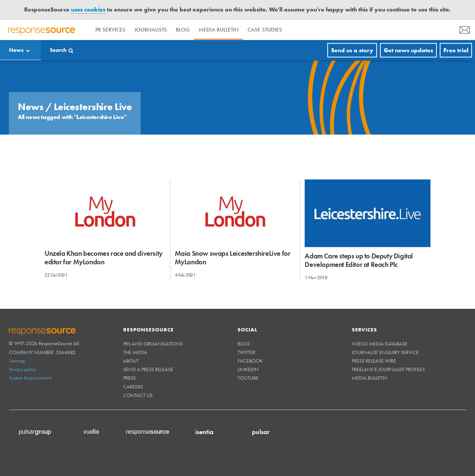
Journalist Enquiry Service (385, 352)
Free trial (456, 50)
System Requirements (30, 378)
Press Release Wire (374, 361)
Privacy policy (22, 369)
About (131, 361)
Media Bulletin (219, 30)
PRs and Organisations (153, 344)
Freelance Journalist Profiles (388, 369)
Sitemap (17, 361)
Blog (183, 30)
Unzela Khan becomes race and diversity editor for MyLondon (104, 258)
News (16, 50)
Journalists (151, 30)
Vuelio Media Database (380, 344)
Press (130, 378)
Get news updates (408, 50)
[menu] (465, 30)
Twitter (246, 352)
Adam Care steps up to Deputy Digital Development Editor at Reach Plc (359, 260)
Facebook (250, 361)
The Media (135, 352)
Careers (133, 387)
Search (58, 50)
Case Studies (265, 30)
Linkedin (248, 369)
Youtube (248, 378)
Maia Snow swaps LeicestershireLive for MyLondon (233, 258)
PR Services (110, 30)
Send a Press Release (148, 369)
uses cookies (88, 9)
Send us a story (352, 50)
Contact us (138, 395)
